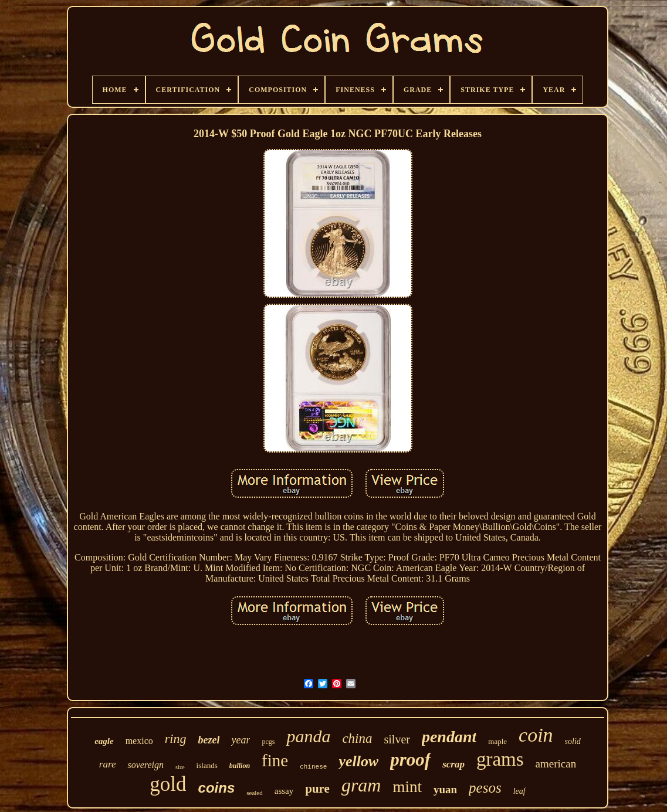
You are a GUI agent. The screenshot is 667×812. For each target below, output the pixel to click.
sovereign (145, 765)
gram (361, 785)
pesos (485, 788)
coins (217, 788)
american (556, 764)
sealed (254, 793)
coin (536, 735)
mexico (139, 741)
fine (275, 760)
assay (284, 791)
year (241, 740)
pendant (449, 737)
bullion (240, 766)
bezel (209, 740)
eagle (104, 741)
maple (497, 741)
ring (176, 738)
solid (573, 741)
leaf (519, 791)
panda (308, 736)
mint (407, 787)
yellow (358, 761)
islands (207, 765)
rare (108, 764)
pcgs (268, 742)
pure (317, 789)
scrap (453, 764)
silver (397, 739)
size (180, 767)
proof (410, 760)
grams (500, 759)
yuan (445, 789)
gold (168, 784)
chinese (313, 767)
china (357, 738)
